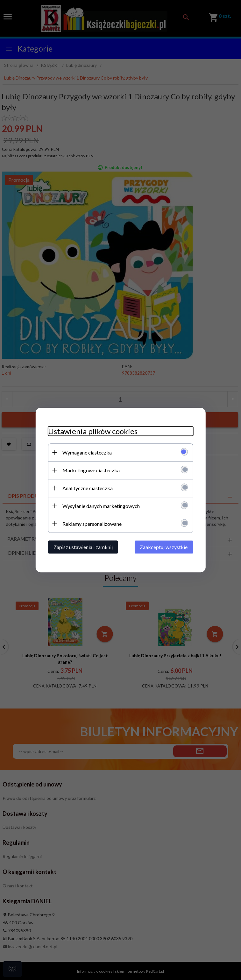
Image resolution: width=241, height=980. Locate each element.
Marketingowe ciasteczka (90, 470)
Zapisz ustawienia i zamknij (82, 547)
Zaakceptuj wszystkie (165, 547)
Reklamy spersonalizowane (91, 524)
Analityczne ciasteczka (87, 488)
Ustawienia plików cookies (92, 431)
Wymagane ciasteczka (86, 452)
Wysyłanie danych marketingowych (100, 506)
